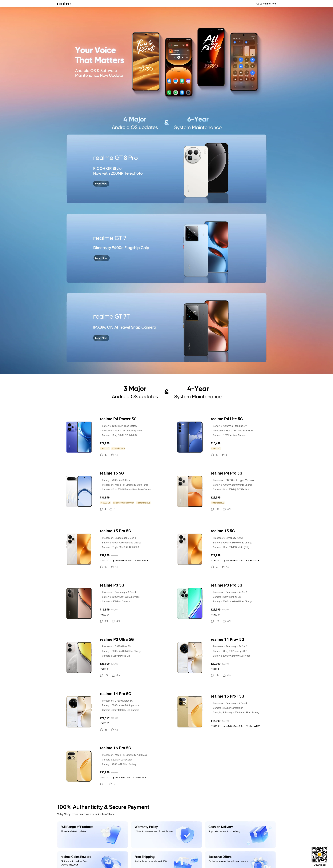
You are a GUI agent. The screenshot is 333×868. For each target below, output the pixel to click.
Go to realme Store (266, 4)
